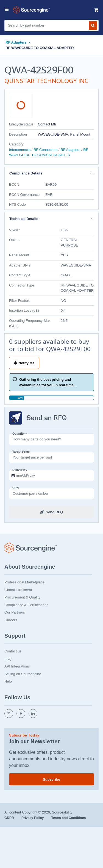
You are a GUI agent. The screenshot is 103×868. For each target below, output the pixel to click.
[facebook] (21, 717)
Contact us (13, 651)
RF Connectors (45, 150)
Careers (11, 620)
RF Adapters (16, 42)
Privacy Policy (33, 818)
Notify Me (24, 363)
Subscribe (51, 779)
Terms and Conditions (69, 818)
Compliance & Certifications (26, 605)
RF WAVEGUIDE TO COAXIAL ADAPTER (40, 48)
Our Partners (15, 612)
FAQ (8, 659)
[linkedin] (34, 717)
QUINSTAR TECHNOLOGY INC (46, 81)
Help (8, 681)
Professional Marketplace (24, 582)
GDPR (10, 818)
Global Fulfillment (18, 590)
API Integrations (17, 666)
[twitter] (9, 717)
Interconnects (20, 150)
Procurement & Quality (22, 597)
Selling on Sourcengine (23, 674)
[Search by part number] (93, 25)
